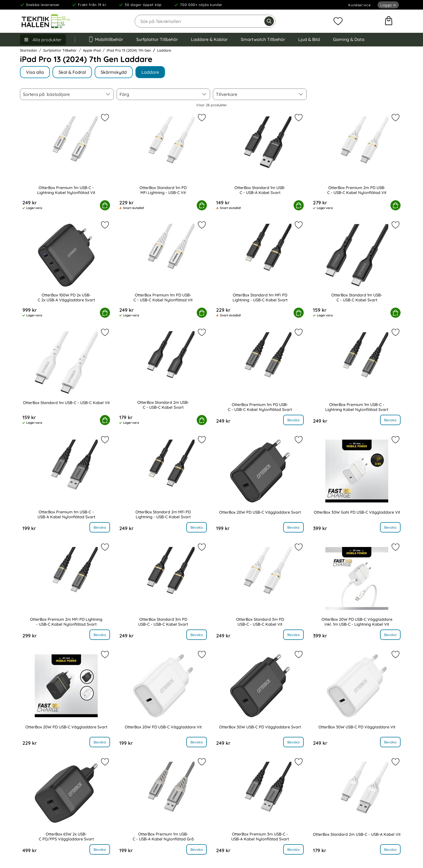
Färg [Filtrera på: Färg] (124, 94)
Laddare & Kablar (209, 39)
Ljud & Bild (309, 39)
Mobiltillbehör (106, 39)
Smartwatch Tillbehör (263, 39)
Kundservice (359, 5)
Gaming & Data (349, 39)
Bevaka (293, 420)
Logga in (388, 5)
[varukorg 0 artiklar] (389, 21)
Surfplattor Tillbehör (157, 39)
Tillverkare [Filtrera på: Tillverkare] (227, 94)
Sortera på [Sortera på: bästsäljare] (46, 94)
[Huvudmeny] (43, 40)
